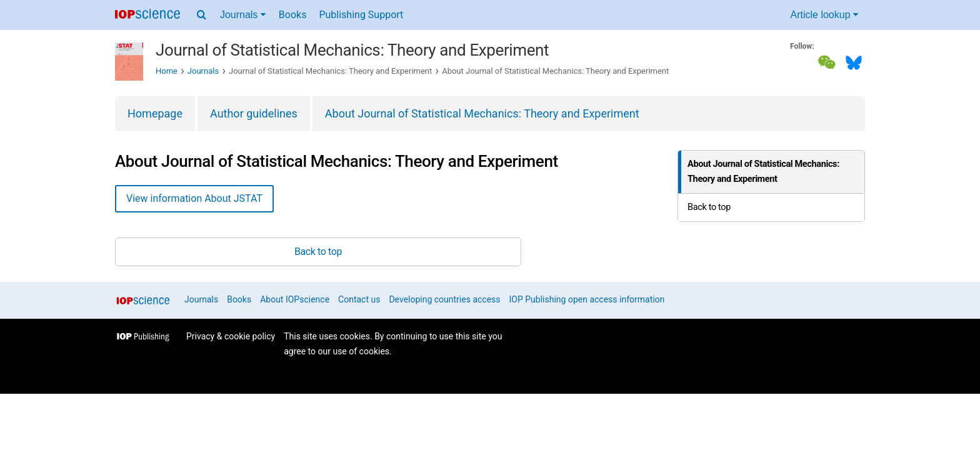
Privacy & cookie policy (231, 336)
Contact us (359, 299)
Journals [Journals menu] (243, 15)
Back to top (709, 207)
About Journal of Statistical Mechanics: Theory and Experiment (482, 113)
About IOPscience (295, 299)
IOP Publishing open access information (587, 299)
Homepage (155, 113)
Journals (203, 71)
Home (167, 71)
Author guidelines (254, 113)
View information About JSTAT (194, 198)
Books (293, 15)
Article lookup (825, 15)
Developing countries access (444, 299)
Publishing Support (361, 15)
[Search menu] (202, 15)
